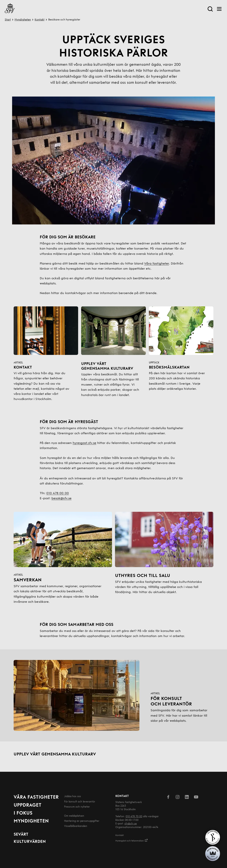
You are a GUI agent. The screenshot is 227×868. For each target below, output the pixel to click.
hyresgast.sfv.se (85, 443)
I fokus (23, 813)
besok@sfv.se (61, 498)
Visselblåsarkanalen (76, 826)
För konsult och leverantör (80, 802)
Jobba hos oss (73, 796)
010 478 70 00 (134, 817)
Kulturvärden (30, 842)
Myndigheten (23, 20)
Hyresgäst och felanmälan (132, 840)
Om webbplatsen (74, 816)
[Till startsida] (10, 9)
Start (8, 20)
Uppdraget (28, 805)
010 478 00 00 (58, 493)
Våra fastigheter (157, 264)
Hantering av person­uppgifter (82, 821)
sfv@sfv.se (131, 824)
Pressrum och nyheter (77, 807)
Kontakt (40, 20)
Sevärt (21, 835)
